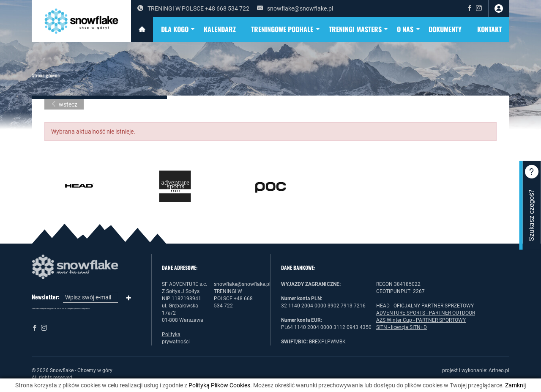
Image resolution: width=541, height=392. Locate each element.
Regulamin (86, 308)
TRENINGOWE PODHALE (286, 30)
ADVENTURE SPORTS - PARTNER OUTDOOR (426, 313)
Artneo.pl (499, 370)
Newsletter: (46, 297)
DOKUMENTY (445, 29)
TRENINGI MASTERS (359, 30)
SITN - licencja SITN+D (402, 327)
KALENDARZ (220, 29)
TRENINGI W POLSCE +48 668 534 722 (193, 8)
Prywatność (77, 308)
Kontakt (489, 29)
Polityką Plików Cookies (219, 385)
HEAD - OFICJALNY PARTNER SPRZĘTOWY (425, 306)
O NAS (409, 30)
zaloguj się (499, 8)
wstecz (64, 104)
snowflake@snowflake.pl (295, 8)
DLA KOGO (179, 30)
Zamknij (515, 385)
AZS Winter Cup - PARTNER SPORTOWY (421, 320)
